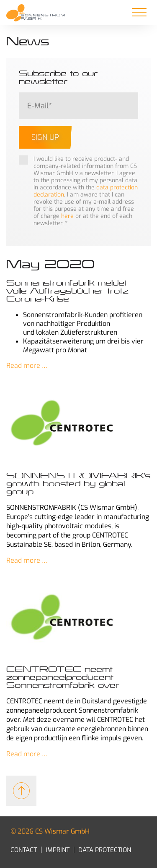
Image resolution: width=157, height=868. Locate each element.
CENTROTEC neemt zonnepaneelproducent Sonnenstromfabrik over (63, 677)
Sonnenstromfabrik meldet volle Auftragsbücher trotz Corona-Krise (67, 291)
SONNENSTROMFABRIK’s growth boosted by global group (78, 484)
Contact (24, 850)
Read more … (27, 366)
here (67, 216)
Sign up (45, 137)
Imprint (58, 850)
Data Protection (105, 850)
